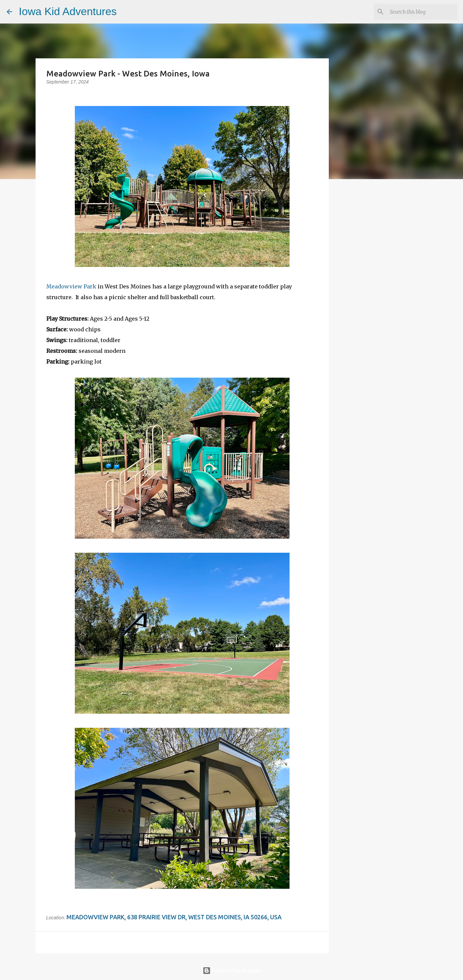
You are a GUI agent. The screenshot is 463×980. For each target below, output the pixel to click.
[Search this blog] (422, 12)
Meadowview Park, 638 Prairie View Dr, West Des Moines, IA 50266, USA (174, 917)
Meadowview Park (71, 286)
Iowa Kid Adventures (68, 11)
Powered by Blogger (232, 971)
